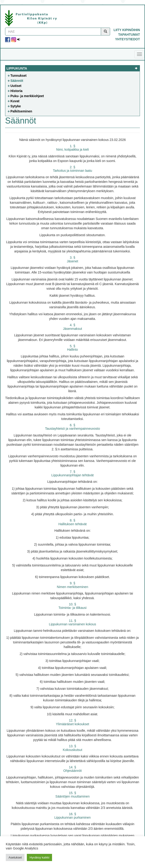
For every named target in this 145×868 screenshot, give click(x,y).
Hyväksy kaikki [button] (39, 857)
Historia (16, 91)
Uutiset (16, 86)
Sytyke (16, 106)
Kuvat (15, 101)
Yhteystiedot (128, 39)
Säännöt (17, 81)
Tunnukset (19, 76)
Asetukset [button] (15, 857)
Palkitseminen (21, 111)
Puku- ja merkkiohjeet (27, 96)
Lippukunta (17, 68)
